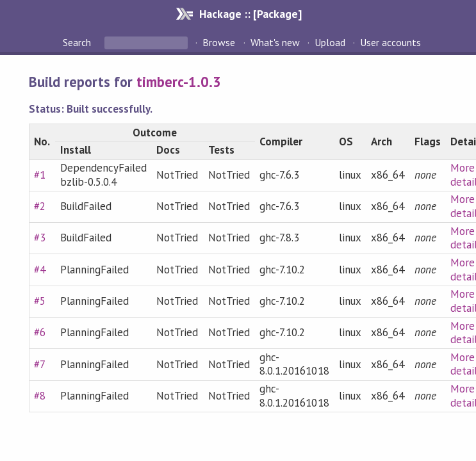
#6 (40, 332)
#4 (40, 270)
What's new (275, 42)
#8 (40, 396)
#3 (40, 238)
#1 (40, 175)
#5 (40, 301)
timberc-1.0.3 (179, 82)
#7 (40, 364)
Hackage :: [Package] (250, 14)
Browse (219, 42)
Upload (330, 42)
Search (78, 42)
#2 (40, 206)
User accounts (390, 42)
